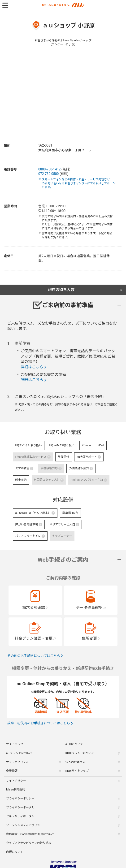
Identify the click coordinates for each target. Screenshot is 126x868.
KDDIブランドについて (80, 753)
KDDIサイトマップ (77, 771)
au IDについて (74, 744)
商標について (15, 852)
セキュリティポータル (20, 816)
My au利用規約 (16, 790)
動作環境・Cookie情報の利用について (30, 834)
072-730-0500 (48, 174)
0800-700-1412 (49, 169)
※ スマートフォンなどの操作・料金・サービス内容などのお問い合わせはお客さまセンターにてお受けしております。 (76, 183)
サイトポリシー (16, 781)
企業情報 (12, 771)
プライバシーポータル (20, 807)
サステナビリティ (17, 762)
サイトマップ (15, 744)
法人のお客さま (75, 762)
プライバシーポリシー (20, 799)
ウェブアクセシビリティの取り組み (29, 843)
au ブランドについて (19, 753)
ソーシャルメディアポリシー (24, 825)
